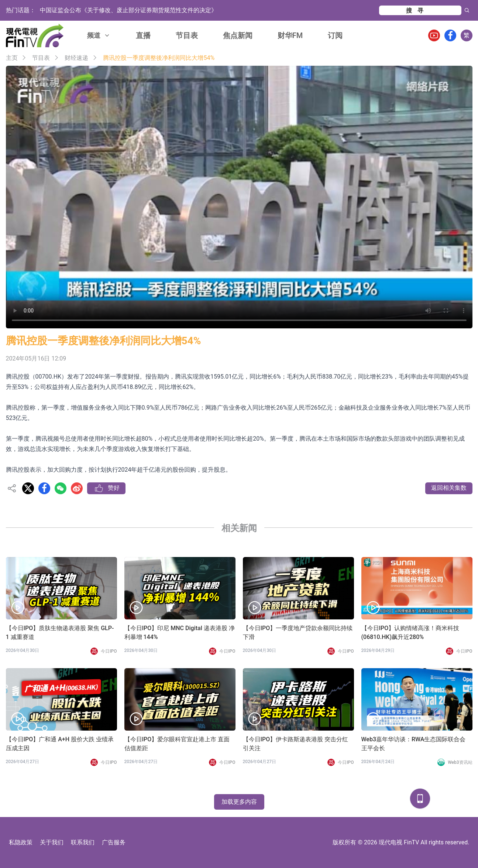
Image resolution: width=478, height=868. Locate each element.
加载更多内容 (239, 802)
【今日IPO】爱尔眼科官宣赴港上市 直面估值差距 (177, 744)
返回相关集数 (449, 488)
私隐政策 (21, 842)
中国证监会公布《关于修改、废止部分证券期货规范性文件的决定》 (128, 10)
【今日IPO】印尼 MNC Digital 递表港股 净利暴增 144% (180, 633)
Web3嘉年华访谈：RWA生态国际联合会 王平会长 (414, 744)
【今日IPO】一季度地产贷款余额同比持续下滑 (298, 633)
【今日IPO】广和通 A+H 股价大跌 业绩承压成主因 (60, 744)
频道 (99, 35)
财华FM (290, 35)
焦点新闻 (238, 35)
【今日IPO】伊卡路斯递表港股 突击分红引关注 (296, 744)
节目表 (187, 35)
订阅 (335, 35)
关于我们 (52, 842)
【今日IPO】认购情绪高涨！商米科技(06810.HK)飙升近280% (410, 633)
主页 (12, 58)
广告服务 (114, 842)
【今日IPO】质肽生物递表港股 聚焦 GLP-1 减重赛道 (60, 633)
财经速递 (76, 58)
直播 (143, 35)
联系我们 (83, 842)
